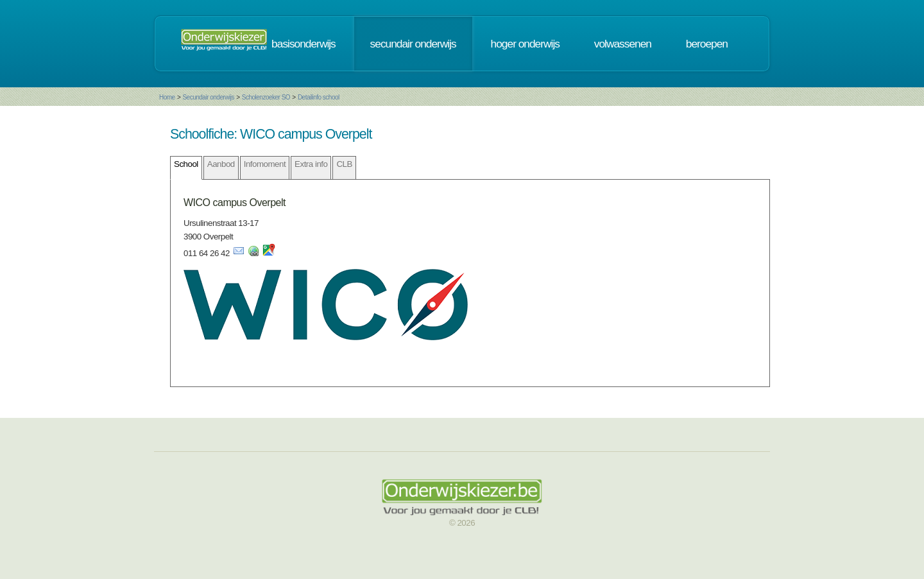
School (186, 164)
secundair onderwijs (413, 44)
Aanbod (221, 164)
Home (167, 97)
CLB (344, 164)
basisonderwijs (304, 44)
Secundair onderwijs (208, 97)
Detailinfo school (319, 97)
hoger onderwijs (525, 44)
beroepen (707, 44)
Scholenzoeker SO (266, 97)
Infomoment (265, 164)
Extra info (311, 164)
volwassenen (623, 44)
